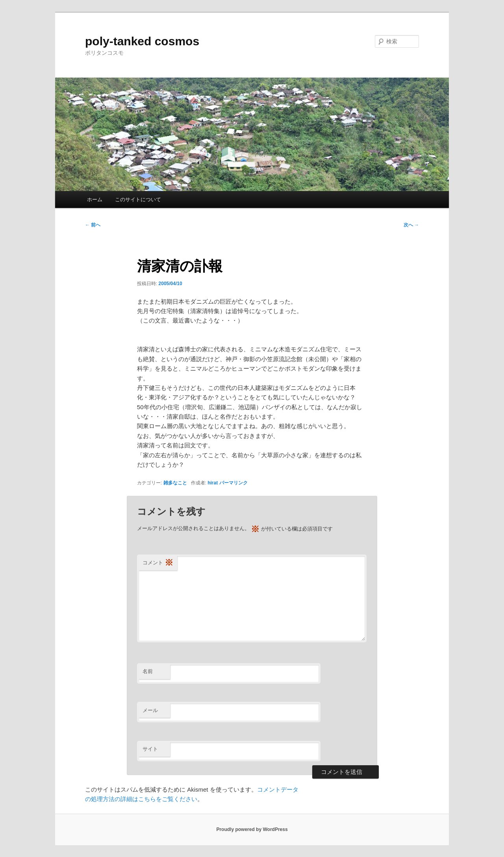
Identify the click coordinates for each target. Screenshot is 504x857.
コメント (158, 563)
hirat (213, 483)
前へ (93, 225)
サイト (150, 749)
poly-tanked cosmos (142, 41)
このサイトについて (138, 199)
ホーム (95, 199)
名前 (148, 671)
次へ (411, 225)
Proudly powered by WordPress (252, 829)
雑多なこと (175, 483)
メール (150, 710)
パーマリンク (233, 483)
